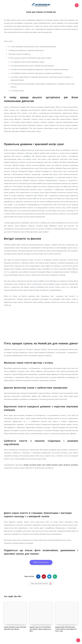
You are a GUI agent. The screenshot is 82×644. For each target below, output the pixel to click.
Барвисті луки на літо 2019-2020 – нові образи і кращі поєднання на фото (41, 629)
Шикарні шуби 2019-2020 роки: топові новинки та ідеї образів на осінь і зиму (66, 629)
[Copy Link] (41, 583)
